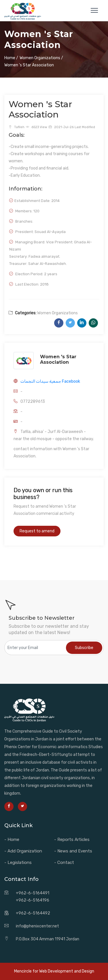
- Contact (64, 862)
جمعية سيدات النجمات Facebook (50, 381)
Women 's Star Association (58, 359)
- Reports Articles (72, 840)
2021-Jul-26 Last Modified (72, 127)
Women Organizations (57, 313)
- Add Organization (23, 851)
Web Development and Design (67, 971)
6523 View (37, 127)
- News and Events (73, 851)
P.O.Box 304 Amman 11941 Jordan (48, 939)
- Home (12, 840)
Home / (11, 58)
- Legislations (18, 862)
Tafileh (17, 127)
